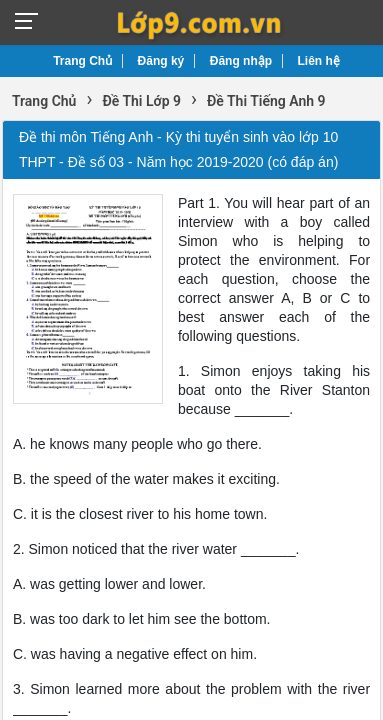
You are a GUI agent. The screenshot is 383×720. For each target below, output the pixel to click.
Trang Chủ (82, 61)
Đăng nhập (241, 61)
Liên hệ (319, 61)
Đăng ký (161, 61)
